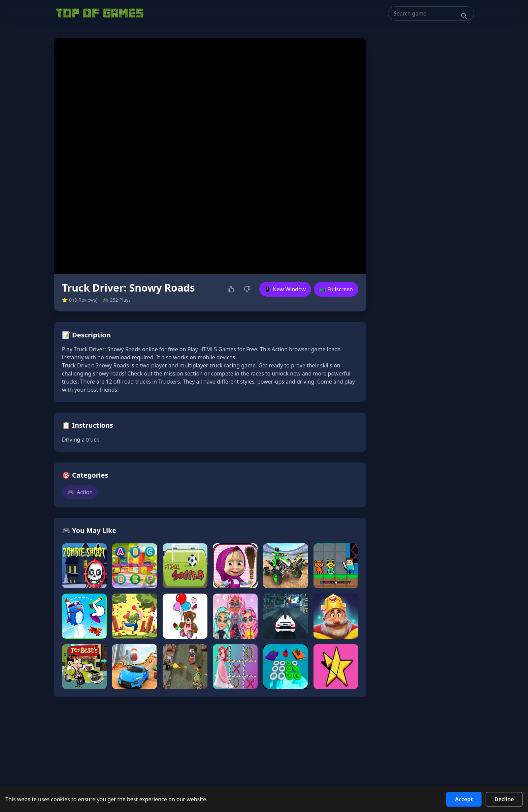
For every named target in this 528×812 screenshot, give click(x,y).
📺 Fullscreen (336, 289)
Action (80, 492)
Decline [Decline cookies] (504, 799)
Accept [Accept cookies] (464, 799)
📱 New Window (285, 289)
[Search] (464, 16)
